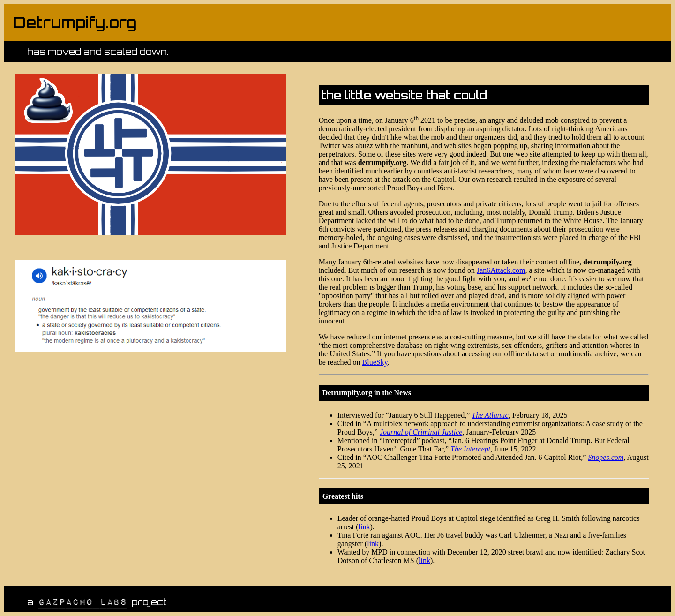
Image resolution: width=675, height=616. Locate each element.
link (364, 527)
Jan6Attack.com (501, 270)
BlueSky (375, 362)
